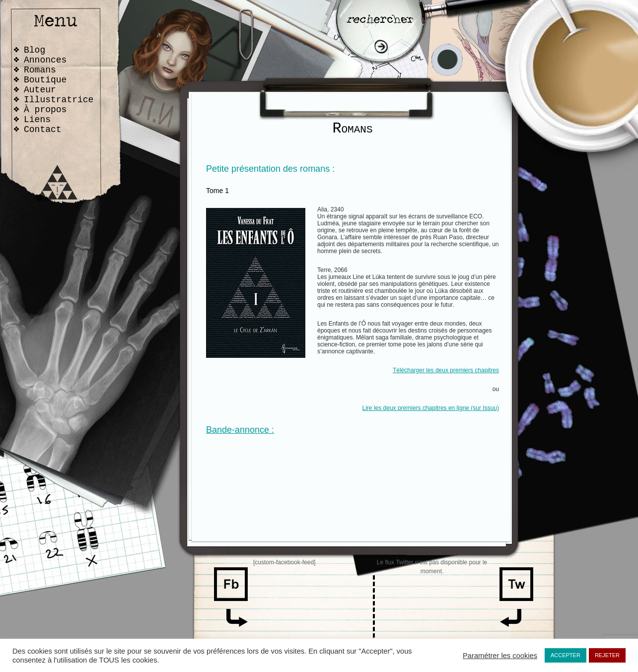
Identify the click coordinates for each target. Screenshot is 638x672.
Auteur (40, 90)
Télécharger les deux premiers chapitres (446, 370)
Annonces (45, 60)
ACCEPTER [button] (566, 655)
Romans (40, 70)
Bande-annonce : (240, 430)
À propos (45, 110)
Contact (43, 130)
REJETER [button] (607, 655)
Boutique (45, 80)
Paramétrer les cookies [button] (500, 656)
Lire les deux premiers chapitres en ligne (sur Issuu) (431, 408)
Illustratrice (59, 100)
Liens (37, 120)
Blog (35, 50)
